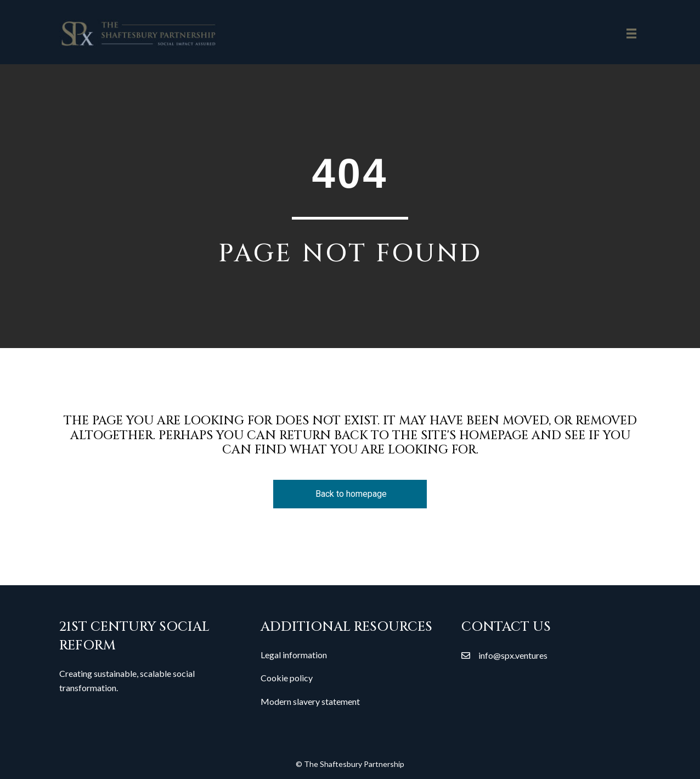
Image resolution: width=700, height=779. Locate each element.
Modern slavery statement (310, 701)
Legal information (294, 655)
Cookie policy (287, 678)
